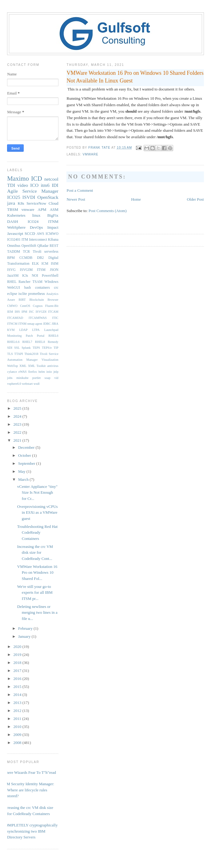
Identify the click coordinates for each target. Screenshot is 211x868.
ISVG (11, 270)
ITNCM (12, 324)
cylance (12, 372)
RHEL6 (53, 336)
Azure (11, 300)
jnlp (56, 372)
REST (54, 246)
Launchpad (51, 330)
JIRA (55, 324)
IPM (24, 312)
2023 (18, 424)
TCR (26, 252)
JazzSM (13, 276)
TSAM (38, 282)
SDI (10, 348)
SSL (17, 348)
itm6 (45, 185)
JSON (54, 270)
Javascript (15, 233)
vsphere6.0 (14, 384)
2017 (18, 671)
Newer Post (76, 199)
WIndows (51, 282)
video (23, 185)
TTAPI (19, 354)
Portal (41, 336)
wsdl (37, 384)
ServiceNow (36, 203)
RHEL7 (27, 342)
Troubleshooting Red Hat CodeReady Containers (38, 532)
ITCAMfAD (15, 318)
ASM (54, 209)
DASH (12, 221)
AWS (40, 234)
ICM (45, 264)
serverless (51, 252)
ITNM (53, 221)
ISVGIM (26, 270)
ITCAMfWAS (38, 318)
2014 (18, 695)
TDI (11, 185)
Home (136, 199)
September (27, 463)
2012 (18, 711)
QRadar (43, 246)
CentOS (25, 306)
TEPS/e (47, 348)
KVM (11, 330)
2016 (18, 679)
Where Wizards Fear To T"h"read (29, 772)
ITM (25, 240)
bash (28, 288)
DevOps (36, 227)
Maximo (18, 178)
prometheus (37, 294)
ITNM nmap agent (30, 324)
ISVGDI (41, 312)
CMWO (12, 306)
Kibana (53, 240)
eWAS (23, 372)
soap (48, 378)
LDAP (24, 330)
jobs (10, 378)
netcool (51, 179)
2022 (18, 432)
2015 (18, 687)
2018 (18, 663)
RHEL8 (40, 342)
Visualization (50, 360)
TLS (10, 354)
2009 (18, 735)
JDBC (47, 324)
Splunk (26, 348)
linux (36, 215)
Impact (53, 227)
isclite (23, 294)
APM (42, 209)
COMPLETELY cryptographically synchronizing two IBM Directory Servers (30, 831)
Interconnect (38, 240)
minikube (22, 378)
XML (23, 366)
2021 (18, 440)
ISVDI (29, 197)
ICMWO (52, 234)
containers (42, 288)
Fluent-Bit (52, 306)
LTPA (36, 330)
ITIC (55, 318)
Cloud (54, 203)
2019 (18, 655)
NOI (35, 276)
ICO (34, 185)
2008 (18, 743)
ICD (37, 178)
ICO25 (14, 197)
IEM (10, 312)
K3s (25, 276)
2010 (18, 727)
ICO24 (33, 221)
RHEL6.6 (13, 342)
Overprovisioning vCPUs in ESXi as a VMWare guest (38, 512)
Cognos (38, 306)
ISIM (55, 264)
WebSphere (16, 227)
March (24, 479)
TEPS (36, 348)
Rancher (24, 282)
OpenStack (48, 197)
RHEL (12, 282)
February (26, 628)
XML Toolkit (37, 366)
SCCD (30, 233)
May (22, 471)
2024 (18, 416)
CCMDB (26, 258)
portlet (36, 378)
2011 (18, 719)
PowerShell (50, 276)
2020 (18, 647)
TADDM (14, 252)
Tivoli (37, 252)
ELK (36, 264)
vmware (90, 154)
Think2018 (31, 354)
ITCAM (53, 312)
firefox (33, 372)
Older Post (195, 199)
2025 (18, 408)
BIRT (22, 300)
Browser (53, 300)
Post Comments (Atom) (108, 211)
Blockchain (36, 300)
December (27, 447)
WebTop (12, 366)
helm (42, 372)
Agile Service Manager (33, 191)
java (11, 203)
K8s (21, 203)
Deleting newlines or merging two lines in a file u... (37, 613)
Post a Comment (80, 190)
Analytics (52, 294)
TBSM (12, 209)
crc (56, 288)
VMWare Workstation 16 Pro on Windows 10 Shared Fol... (37, 573)
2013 (18, 703)
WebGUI (14, 288)
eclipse (12, 294)
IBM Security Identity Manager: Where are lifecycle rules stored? (28, 790)
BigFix (53, 215)
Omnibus (14, 246)
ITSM (41, 270)
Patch (29, 336)
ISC (31, 312)
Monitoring (14, 336)
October (25, 455)
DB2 (40, 258)
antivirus (53, 366)
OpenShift (29, 246)
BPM (11, 258)
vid (56, 378)
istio (49, 372)
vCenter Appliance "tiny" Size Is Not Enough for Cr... (37, 492)
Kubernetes (16, 215)
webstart (27, 384)
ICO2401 (14, 240)
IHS (17, 312)
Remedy (53, 342)
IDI (55, 185)
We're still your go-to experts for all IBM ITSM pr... (35, 593)
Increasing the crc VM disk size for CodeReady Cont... (35, 553)
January (25, 636)
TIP (56, 348)
